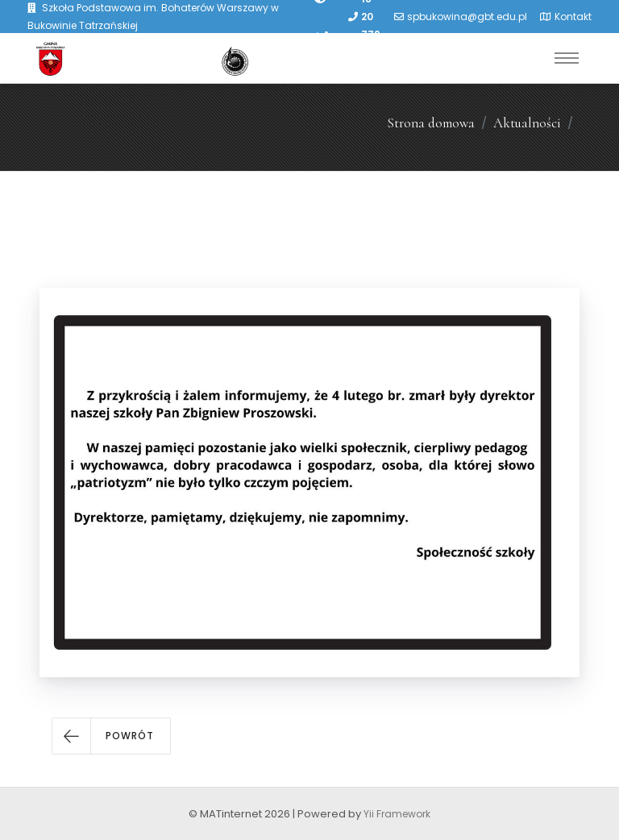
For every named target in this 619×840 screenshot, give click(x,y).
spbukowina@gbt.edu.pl (467, 17)
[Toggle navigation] (567, 58)
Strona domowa (431, 123)
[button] (111, 736)
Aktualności (527, 123)
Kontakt (573, 17)
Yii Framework (397, 814)
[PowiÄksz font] (322, 35)
